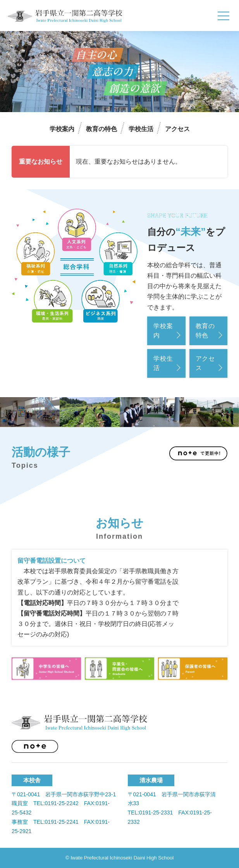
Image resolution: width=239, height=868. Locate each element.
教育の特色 (101, 129)
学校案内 (62, 129)
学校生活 (141, 129)
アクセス (177, 129)
